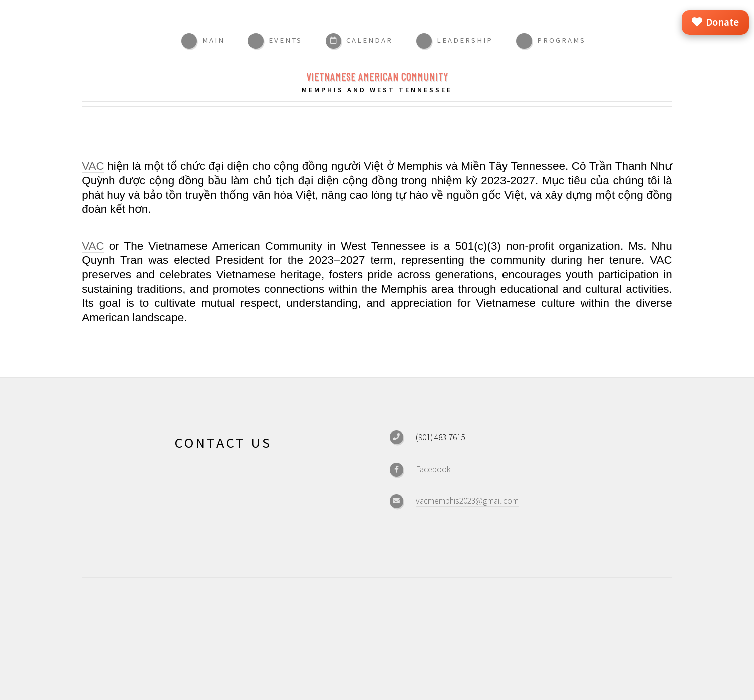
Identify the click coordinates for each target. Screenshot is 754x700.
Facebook (433, 469)
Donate (715, 22)
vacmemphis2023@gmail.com (467, 501)
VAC (93, 166)
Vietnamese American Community (377, 76)
